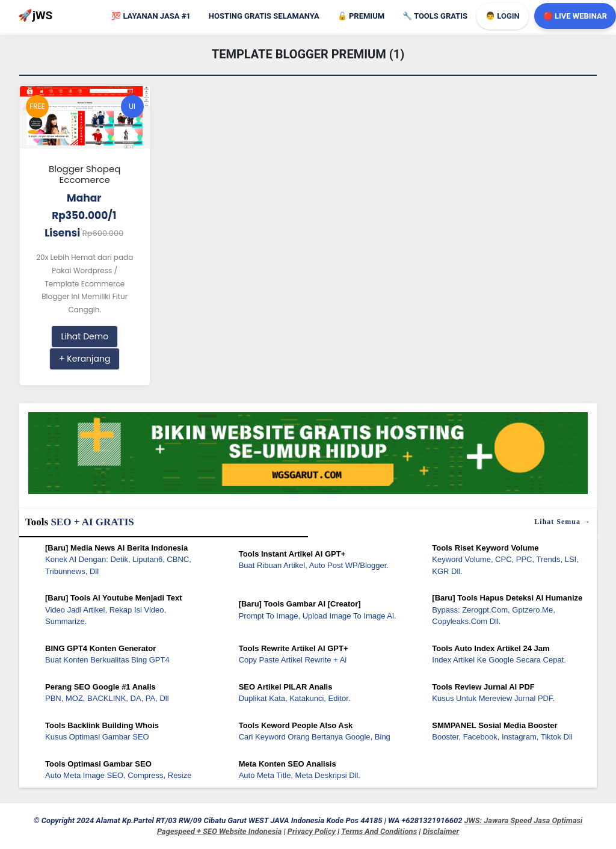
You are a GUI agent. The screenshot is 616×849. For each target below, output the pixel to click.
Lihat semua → (562, 522)
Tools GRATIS (435, 16)
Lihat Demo (85, 336)
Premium (361, 16)
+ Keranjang (85, 359)
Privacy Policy (312, 831)
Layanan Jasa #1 (151, 16)
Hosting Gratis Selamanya (264, 16)
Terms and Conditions (379, 831)
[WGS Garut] (308, 455)
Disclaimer (441, 831)
